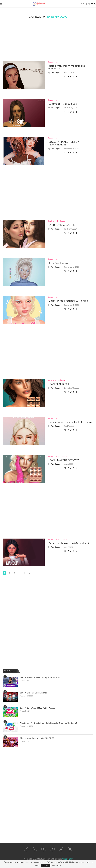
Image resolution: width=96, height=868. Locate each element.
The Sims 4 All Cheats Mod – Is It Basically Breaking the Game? (49, 723)
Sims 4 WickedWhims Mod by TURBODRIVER (41, 678)
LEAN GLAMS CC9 (59, 384)
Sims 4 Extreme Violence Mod (34, 693)
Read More (56, 866)
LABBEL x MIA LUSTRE (62, 225)
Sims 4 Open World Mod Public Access (38, 708)
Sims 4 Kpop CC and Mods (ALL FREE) (37, 738)
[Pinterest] (89, 4)
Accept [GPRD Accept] (46, 866)
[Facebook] (81, 4)
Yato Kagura (55, 72)
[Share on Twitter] (71, 77)
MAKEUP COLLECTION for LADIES (68, 301)
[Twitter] (84, 4)
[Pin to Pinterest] (74, 77)
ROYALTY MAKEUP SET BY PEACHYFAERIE (64, 143)
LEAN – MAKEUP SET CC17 (64, 460)
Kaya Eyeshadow (58, 263)
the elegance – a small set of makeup (70, 422)
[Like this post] (65, 77)
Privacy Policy (67, 859)
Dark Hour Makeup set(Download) (69, 543)
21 (25, 573)
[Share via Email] (76, 77)
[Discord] (95, 4)
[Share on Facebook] (68, 77)
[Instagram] (86, 4)
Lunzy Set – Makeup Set (62, 104)
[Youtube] (92, 4)
